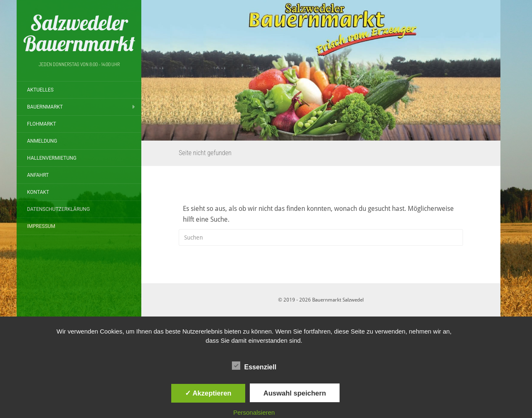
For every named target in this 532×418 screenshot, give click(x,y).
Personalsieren (254, 412)
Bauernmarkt (45, 107)
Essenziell (254, 366)
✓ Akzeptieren (208, 393)
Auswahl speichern (295, 393)
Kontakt (38, 192)
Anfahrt (38, 175)
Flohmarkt (42, 124)
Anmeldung (42, 141)
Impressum (41, 226)
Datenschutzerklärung (58, 209)
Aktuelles (40, 90)
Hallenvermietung (52, 158)
